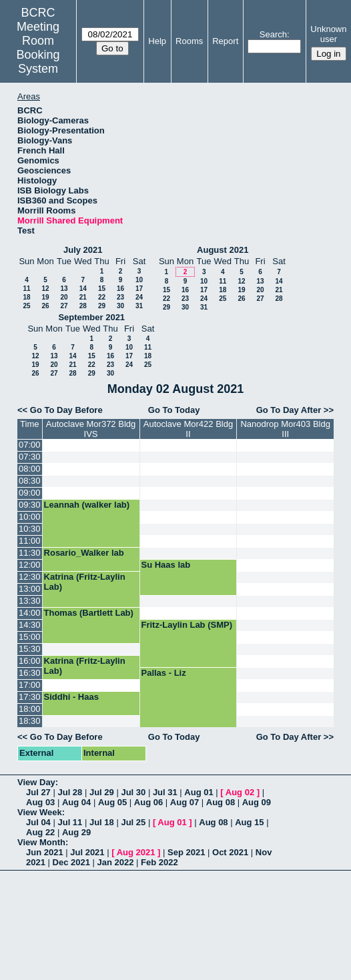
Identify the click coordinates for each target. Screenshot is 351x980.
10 (139, 280)
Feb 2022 (159, 862)
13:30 (30, 601)
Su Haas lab (166, 565)
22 (102, 297)
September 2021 (91, 317)
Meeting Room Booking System (38, 48)
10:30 (30, 529)
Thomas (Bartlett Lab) (89, 613)
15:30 (30, 649)
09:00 (30, 493)
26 (45, 306)
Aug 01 (199, 792)
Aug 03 (40, 802)
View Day (36, 782)
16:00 (30, 661)
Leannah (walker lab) (87, 505)
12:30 (30, 577)
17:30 (30, 697)
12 (45, 289)
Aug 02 (240, 792)
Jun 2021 (45, 852)
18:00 (30, 709)
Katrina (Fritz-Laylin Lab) (85, 582)
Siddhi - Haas (71, 697)
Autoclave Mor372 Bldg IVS (91, 429)
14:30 (30, 625)
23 (120, 297)
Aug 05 (112, 802)
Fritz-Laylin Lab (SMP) (187, 625)
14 (83, 289)
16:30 (30, 673)
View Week (40, 812)
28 (83, 306)
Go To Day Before (66, 410)
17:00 (30, 685)
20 (64, 297)
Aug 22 (40, 832)
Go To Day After (289, 410)
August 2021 (223, 250)
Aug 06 (148, 802)
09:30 (30, 505)
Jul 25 (133, 822)
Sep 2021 (186, 852)
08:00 (30, 469)
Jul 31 (165, 792)
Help (157, 41)
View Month (41, 842)
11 (26, 289)
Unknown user (328, 34)
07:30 (30, 457)
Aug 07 (185, 802)
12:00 (30, 565)
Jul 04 (38, 822)
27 (64, 306)
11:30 (30, 553)
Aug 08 (221, 802)
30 (120, 306)
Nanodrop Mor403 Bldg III (285, 429)
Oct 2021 (230, 852)
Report (225, 41)
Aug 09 (257, 802)
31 (139, 306)
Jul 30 (133, 792)
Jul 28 (70, 792)
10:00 (30, 517)
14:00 (30, 613)
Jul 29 (102, 792)
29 (102, 306)
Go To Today (174, 410)
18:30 (30, 721)
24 (139, 297)
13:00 (30, 589)
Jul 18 (102, 822)
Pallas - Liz (164, 673)
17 (139, 289)
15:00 (30, 637)
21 (83, 297)
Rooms (189, 41)
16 (120, 289)
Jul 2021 (87, 852)
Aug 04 (76, 802)
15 (102, 289)
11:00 (30, 541)
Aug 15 (249, 822)
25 (26, 306)
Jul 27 (38, 792)
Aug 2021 (136, 852)
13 (64, 289)
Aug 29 (76, 832)
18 (26, 297)
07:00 (30, 445)
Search (273, 34)
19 (45, 297)
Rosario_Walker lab (84, 553)
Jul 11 (70, 822)
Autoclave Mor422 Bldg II (188, 429)
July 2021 (83, 250)
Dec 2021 (71, 862)
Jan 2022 (116, 862)
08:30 (30, 481)
